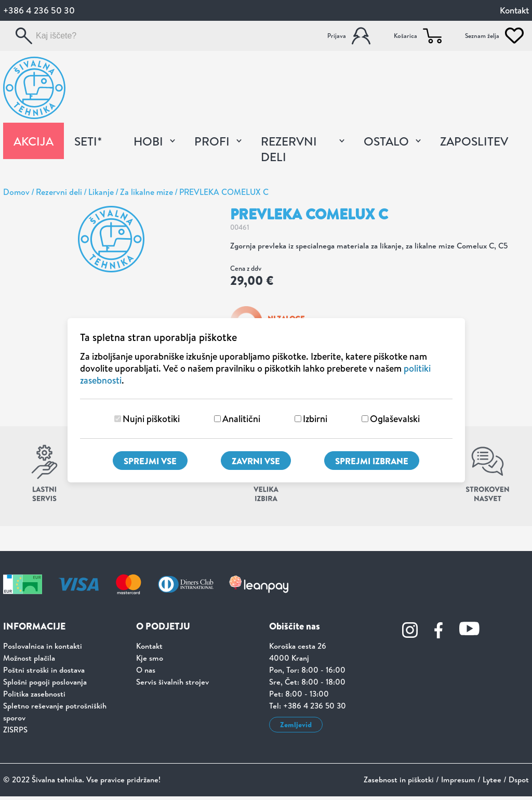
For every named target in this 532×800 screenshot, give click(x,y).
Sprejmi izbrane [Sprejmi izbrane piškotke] (372, 461)
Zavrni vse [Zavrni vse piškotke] (256, 461)
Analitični (241, 419)
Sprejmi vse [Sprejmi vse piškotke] (150, 461)
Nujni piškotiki (151, 419)
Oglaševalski (395, 419)
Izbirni (315, 419)
